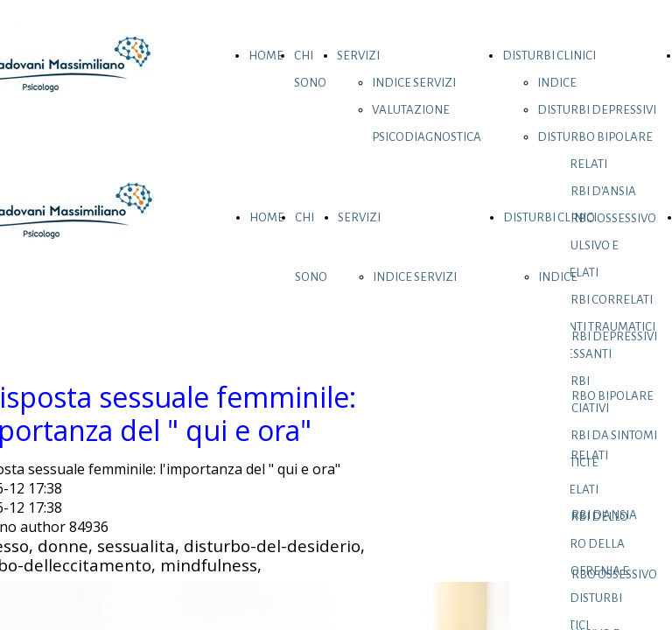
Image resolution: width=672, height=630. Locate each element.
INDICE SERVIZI (414, 83)
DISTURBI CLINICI (549, 56)
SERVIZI (358, 56)
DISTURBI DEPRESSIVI (597, 110)
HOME (266, 56)
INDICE (557, 83)
